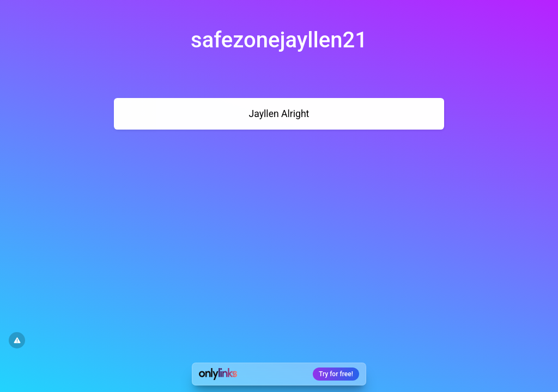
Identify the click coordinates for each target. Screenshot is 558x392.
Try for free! (336, 374)
